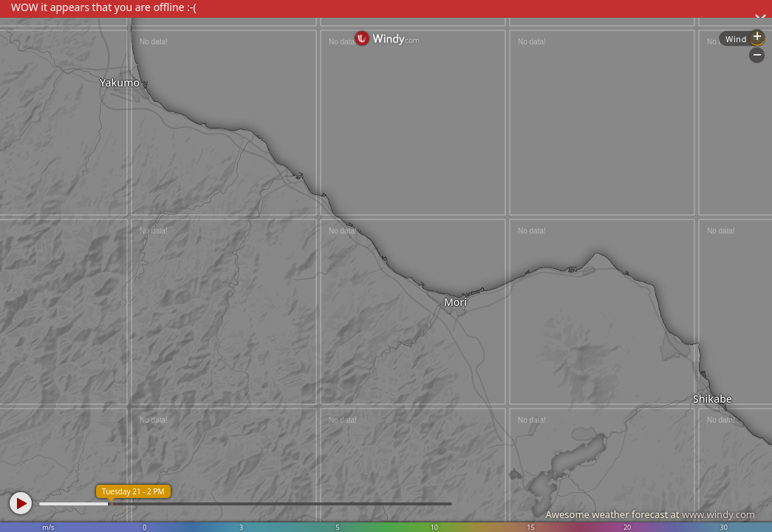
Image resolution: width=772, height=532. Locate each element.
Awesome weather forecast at (650, 514)
